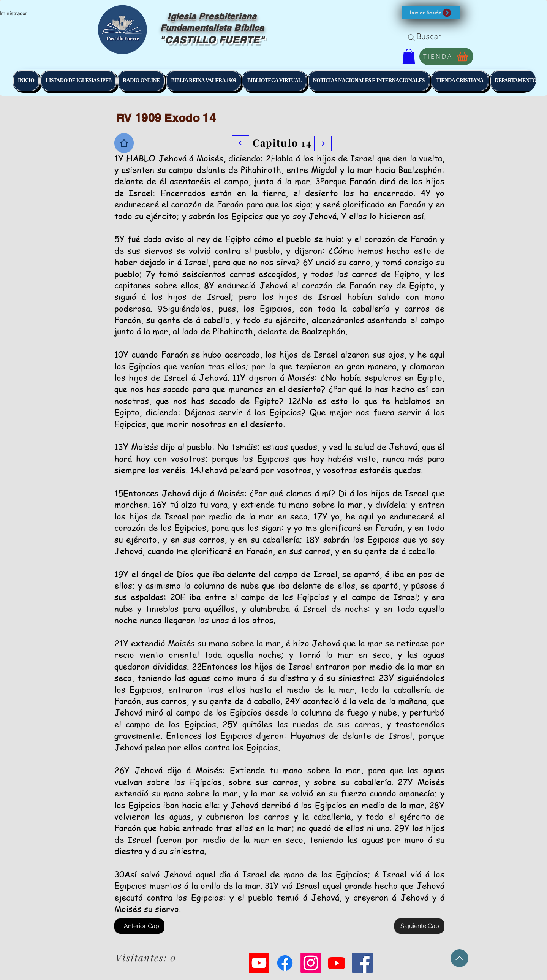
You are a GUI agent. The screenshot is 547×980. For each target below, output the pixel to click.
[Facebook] (285, 963)
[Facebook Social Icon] (362, 963)
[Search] (411, 38)
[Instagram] (311, 963)
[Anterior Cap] (139, 926)
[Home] (124, 143)
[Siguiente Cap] (419, 926)
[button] (431, 13)
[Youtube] (259, 963)
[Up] (459, 958)
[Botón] (323, 144)
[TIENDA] (446, 56)
